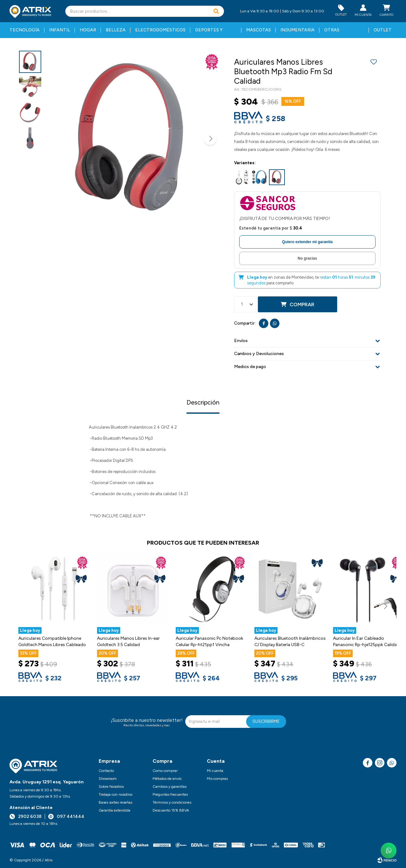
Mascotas (259, 30)
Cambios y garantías (170, 787)
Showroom (108, 779)
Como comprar (165, 771)
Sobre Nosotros (111, 787)
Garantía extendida (115, 810)
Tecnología (25, 30)
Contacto (106, 771)
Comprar (302, 304)
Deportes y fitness (209, 33)
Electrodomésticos (160, 30)
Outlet (383, 30)
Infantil (60, 30)
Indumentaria (298, 30)
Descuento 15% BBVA (171, 810)
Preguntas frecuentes (170, 794)
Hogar (88, 30)
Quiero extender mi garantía (307, 242)
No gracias (307, 258)
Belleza (116, 30)
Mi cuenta (215, 771)
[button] (216, 11)
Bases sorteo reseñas (115, 802)
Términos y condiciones (172, 802)
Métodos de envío (167, 779)
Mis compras (217, 779)
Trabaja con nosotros (115, 794)
